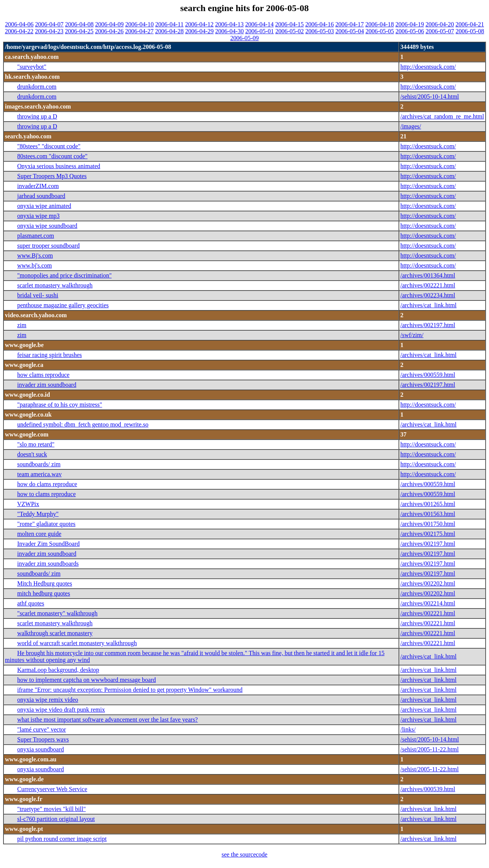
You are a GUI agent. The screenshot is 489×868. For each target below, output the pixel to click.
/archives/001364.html (428, 275)
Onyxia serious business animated (59, 166)
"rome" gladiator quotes (46, 524)
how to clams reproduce (46, 494)
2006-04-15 (289, 24)
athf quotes (31, 603)
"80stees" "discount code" (49, 146)
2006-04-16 (320, 24)
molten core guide (39, 534)
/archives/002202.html (428, 583)
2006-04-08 (79, 24)
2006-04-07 (49, 24)
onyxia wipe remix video (48, 700)
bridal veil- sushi (38, 295)
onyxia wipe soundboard (47, 226)
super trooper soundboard (49, 246)
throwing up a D (37, 116)
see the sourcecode (244, 854)
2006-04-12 (199, 24)
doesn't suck (32, 454)
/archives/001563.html (428, 514)
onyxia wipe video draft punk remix (61, 710)
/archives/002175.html (428, 534)
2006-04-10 (140, 24)
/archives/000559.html (428, 375)
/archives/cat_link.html (428, 305)
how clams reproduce (43, 375)
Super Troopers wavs (43, 739)
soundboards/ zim (39, 464)
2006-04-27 (139, 31)
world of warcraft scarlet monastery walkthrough (77, 643)
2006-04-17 (350, 24)
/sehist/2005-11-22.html (430, 749)
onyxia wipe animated (44, 206)
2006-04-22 (19, 31)
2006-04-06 (19, 24)
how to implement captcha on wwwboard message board (87, 680)
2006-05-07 (440, 31)
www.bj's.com (35, 265)
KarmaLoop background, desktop (58, 670)
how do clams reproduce (47, 484)
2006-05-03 (320, 31)
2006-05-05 (380, 31)
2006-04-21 (470, 24)
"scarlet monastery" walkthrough (57, 613)
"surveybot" (32, 67)
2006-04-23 (49, 31)
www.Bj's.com (35, 256)
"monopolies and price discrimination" (64, 275)
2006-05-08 (470, 31)
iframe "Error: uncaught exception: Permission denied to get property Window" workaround (130, 690)
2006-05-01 (260, 31)
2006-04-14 (260, 24)
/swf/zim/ (412, 335)
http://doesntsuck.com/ (428, 67)
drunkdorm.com (37, 87)
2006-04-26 (109, 31)
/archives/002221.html (428, 285)
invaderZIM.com (38, 186)
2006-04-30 (229, 31)
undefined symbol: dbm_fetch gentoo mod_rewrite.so (83, 424)
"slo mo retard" (36, 444)
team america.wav (39, 474)
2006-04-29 (200, 31)
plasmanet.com (36, 236)
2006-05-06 (410, 31)
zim (22, 325)
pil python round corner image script (62, 839)
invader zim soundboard (47, 385)
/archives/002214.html (428, 603)
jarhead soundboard (41, 196)
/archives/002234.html (428, 295)
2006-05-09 (245, 38)
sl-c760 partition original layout (56, 819)
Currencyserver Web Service (52, 789)
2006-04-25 (79, 31)
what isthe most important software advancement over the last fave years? (108, 720)
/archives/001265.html (428, 504)
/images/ (411, 126)
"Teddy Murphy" (38, 514)
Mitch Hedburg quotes (45, 583)
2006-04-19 (410, 24)
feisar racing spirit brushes (49, 355)
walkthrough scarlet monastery (55, 633)
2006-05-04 (350, 31)
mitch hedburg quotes (44, 593)
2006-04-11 (169, 24)
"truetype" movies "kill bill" (51, 809)
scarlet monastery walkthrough (55, 285)
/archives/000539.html (428, 789)
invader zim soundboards (48, 564)
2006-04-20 (440, 24)
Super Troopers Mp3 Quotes (52, 176)
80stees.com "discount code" (52, 156)
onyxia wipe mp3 (38, 216)
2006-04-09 (109, 24)
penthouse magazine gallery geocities (63, 305)
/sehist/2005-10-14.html (430, 97)
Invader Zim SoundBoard (49, 544)
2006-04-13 (229, 24)
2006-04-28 (169, 31)
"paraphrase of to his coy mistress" (60, 405)
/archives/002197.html (428, 325)
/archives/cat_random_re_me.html (442, 116)
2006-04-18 (380, 24)
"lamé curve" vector (42, 729)
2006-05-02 (290, 31)
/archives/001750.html (428, 524)
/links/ (408, 729)
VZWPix (28, 504)
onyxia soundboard (40, 749)
